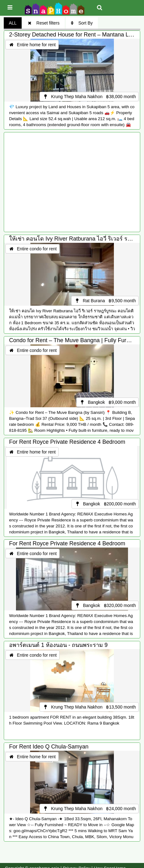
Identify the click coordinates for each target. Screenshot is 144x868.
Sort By (82, 23)
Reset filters (44, 23)
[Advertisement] (72, 182)
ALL (13, 23)
